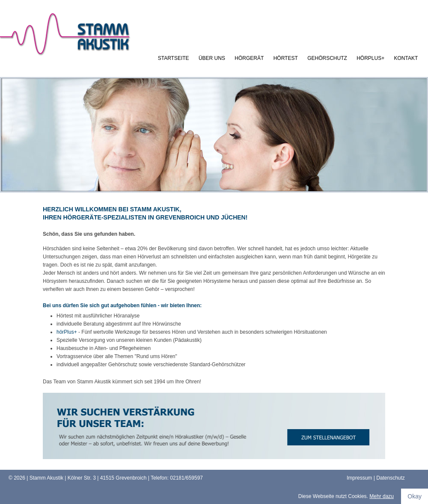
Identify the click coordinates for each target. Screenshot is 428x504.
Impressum (359, 478)
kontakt (406, 58)
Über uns (212, 58)
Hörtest (286, 58)
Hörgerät (249, 58)
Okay (415, 496)
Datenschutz (391, 478)
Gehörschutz (327, 58)
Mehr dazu (382, 496)
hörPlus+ (370, 58)
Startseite (174, 58)
